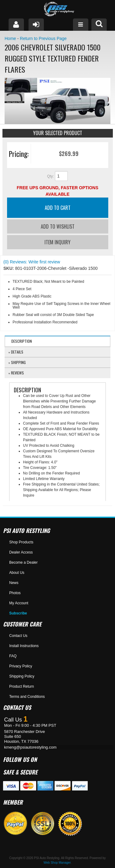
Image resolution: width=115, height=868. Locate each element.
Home (10, 38)
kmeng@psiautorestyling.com (31, 747)
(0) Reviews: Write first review (32, 262)
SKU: (9, 268)
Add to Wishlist (58, 226)
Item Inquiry (57, 242)
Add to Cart (58, 208)
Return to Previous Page (43, 38)
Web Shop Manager (57, 863)
